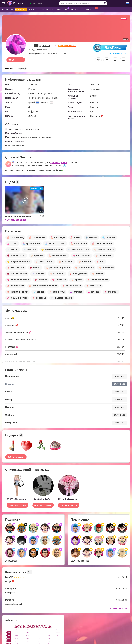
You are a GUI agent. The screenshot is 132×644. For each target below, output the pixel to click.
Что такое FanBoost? (117, 53)
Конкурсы (75, 9)
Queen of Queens (59, 162)
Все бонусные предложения (55, 9)
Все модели (8, 9)
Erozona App (89, 9)
